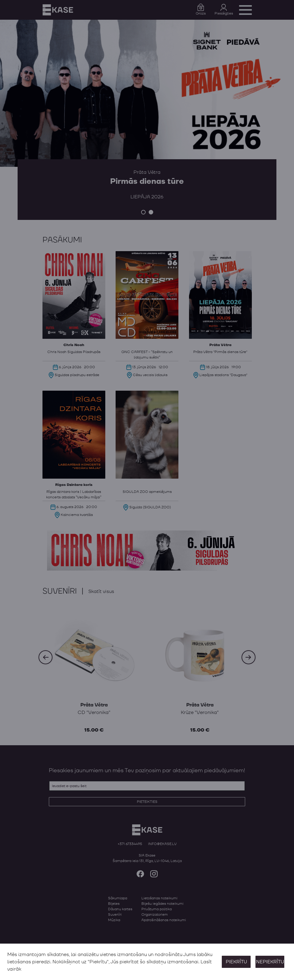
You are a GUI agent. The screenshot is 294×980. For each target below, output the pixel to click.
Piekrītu (236, 962)
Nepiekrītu (270, 962)
